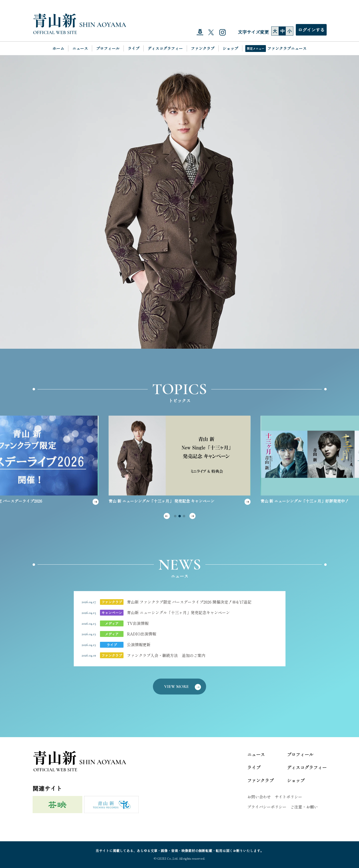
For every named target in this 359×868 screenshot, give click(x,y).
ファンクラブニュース (287, 48)
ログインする (311, 30)
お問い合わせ (259, 797)
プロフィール (108, 48)
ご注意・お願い (304, 807)
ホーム (58, 48)
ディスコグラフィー (165, 48)
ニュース (80, 48)
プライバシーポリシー (267, 807)
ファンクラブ (203, 48)
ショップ (230, 48)
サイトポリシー (288, 797)
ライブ (134, 48)
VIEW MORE (183, 686)
